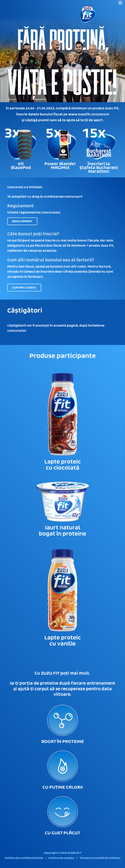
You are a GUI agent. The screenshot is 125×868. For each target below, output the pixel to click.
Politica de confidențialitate (24, 858)
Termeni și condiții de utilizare (100, 858)
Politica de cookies (61, 858)
